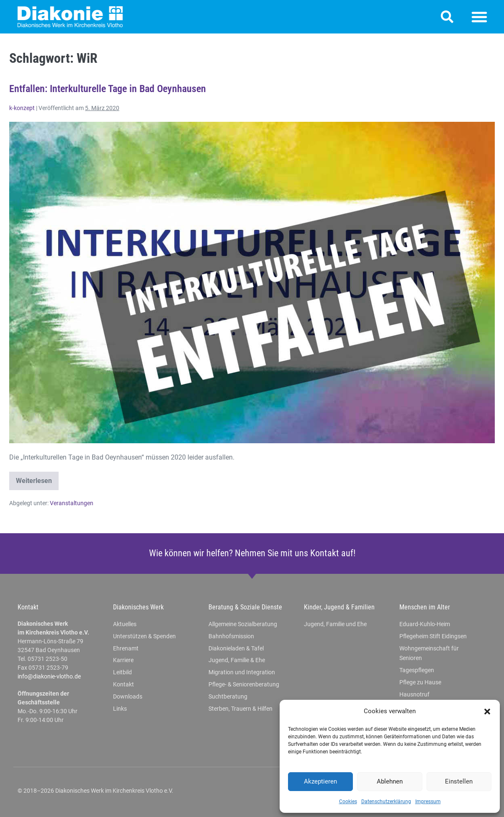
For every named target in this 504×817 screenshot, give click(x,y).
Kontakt (28, 607)
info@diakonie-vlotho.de (49, 676)
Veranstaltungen (72, 503)
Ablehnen (390, 781)
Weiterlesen (37, 478)
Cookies (348, 802)
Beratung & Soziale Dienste (245, 607)
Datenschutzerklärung (386, 802)
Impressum (428, 802)
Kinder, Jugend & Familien (339, 607)
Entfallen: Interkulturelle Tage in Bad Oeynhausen (108, 89)
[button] (487, 712)
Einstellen (459, 781)
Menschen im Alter (425, 607)
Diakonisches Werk (138, 607)
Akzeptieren (320, 781)
